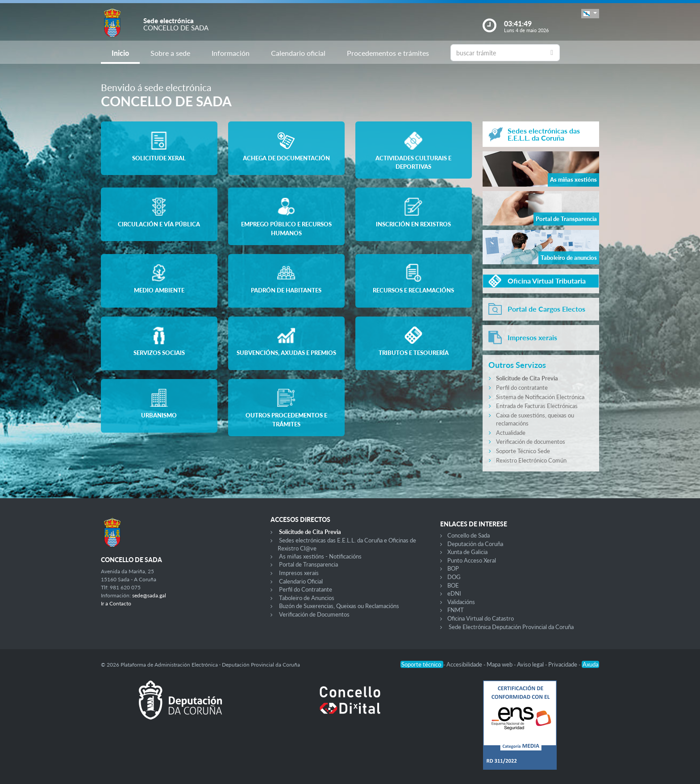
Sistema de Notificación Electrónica (540, 397)
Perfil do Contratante (306, 589)
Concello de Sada (469, 535)
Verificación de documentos (531, 442)
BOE (453, 585)
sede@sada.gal (149, 595)
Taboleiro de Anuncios (307, 598)
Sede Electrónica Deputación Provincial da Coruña (511, 627)
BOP (453, 568)
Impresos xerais (299, 573)
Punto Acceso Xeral (472, 560)
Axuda (590, 664)
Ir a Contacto (116, 603)
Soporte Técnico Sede (523, 451)
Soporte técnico (422, 664)
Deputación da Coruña (475, 544)
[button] (590, 14)
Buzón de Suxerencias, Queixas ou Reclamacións (339, 606)
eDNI (454, 593)
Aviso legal (531, 664)
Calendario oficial (298, 53)
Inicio (120, 53)
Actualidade (511, 433)
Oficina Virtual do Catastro (481, 618)
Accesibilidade (465, 664)
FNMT (456, 610)
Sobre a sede (170, 53)
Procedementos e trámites (388, 53)
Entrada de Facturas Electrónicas (537, 406)
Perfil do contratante (522, 388)
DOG (454, 577)
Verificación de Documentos (314, 614)
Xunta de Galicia (467, 552)
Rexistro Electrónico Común (531, 460)
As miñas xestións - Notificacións (320, 556)
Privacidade (563, 664)
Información (231, 53)
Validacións (461, 602)
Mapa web (500, 664)
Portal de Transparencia (308, 564)
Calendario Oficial (301, 581)
